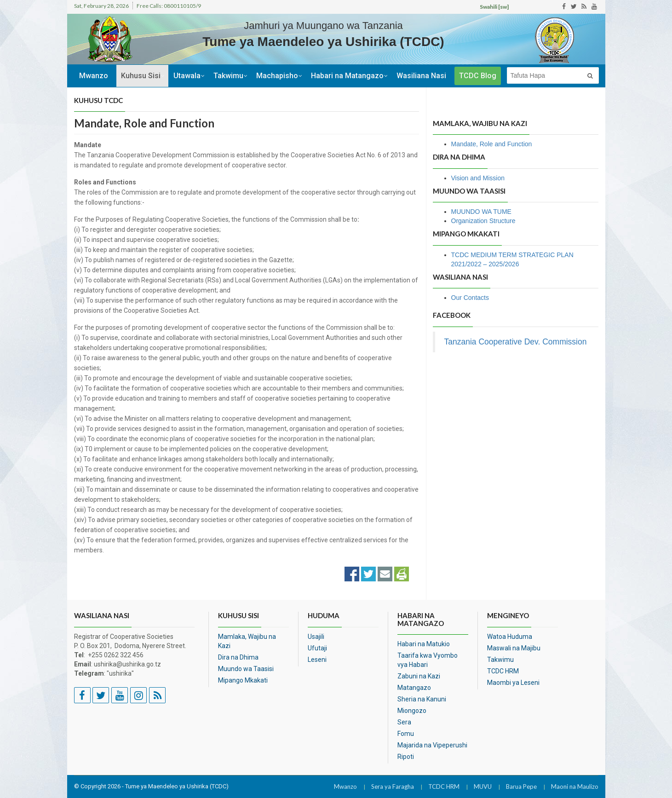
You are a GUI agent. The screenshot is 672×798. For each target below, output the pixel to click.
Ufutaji (317, 648)
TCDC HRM (503, 671)
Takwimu (228, 76)
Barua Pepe (521, 787)
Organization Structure (483, 221)
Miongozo (412, 711)
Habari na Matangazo (347, 76)
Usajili (316, 637)
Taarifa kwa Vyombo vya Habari (428, 660)
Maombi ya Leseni (513, 683)
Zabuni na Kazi (419, 676)
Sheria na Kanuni (422, 699)
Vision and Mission (478, 178)
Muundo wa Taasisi (246, 669)
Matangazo (414, 688)
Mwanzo (94, 76)
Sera (404, 722)
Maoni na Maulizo (575, 787)
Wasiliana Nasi (421, 76)
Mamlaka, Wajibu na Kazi (247, 641)
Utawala (187, 76)
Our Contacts (470, 298)
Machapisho (277, 76)
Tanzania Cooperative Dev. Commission (516, 342)
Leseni (317, 660)
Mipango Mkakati (243, 680)
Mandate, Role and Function (492, 144)
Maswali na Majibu (514, 648)
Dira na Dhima (238, 657)
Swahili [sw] (494, 7)
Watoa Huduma (510, 637)
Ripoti (406, 757)
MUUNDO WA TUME (481, 212)
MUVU (483, 787)
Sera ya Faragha (393, 787)
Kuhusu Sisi (141, 76)
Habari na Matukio (424, 644)
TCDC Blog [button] (478, 76)
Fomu (406, 734)
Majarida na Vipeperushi (432, 745)
